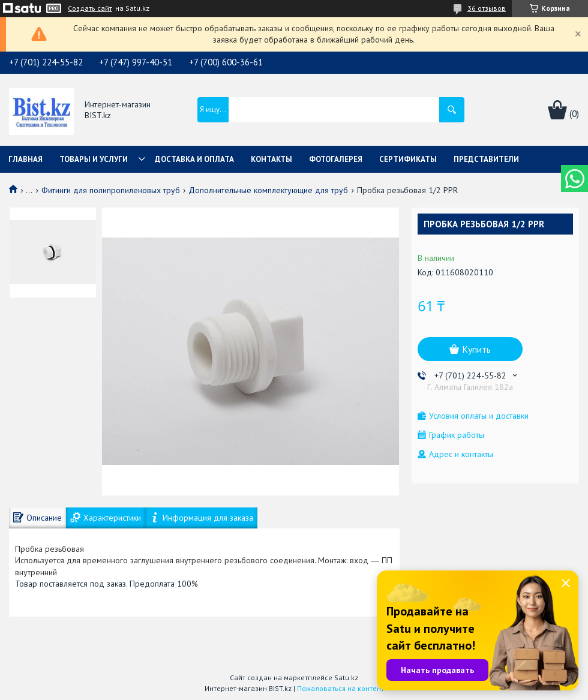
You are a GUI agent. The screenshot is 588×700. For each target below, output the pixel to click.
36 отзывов (487, 8)
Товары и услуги (94, 159)
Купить (476, 349)
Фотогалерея (336, 159)
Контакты (271, 159)
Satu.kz (346, 678)
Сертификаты (408, 159)
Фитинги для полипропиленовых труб (111, 190)
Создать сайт (90, 8)
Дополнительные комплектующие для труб (268, 190)
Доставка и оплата (194, 159)
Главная (25, 159)
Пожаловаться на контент (340, 688)
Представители (486, 159)
